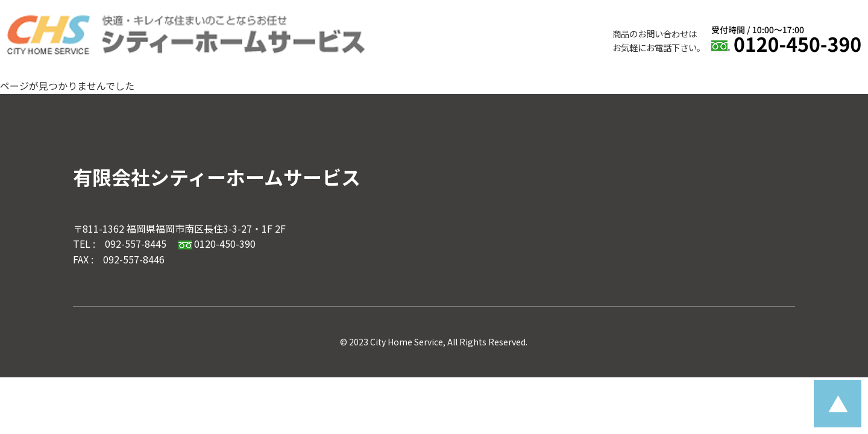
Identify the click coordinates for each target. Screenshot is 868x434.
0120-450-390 (217, 244)
